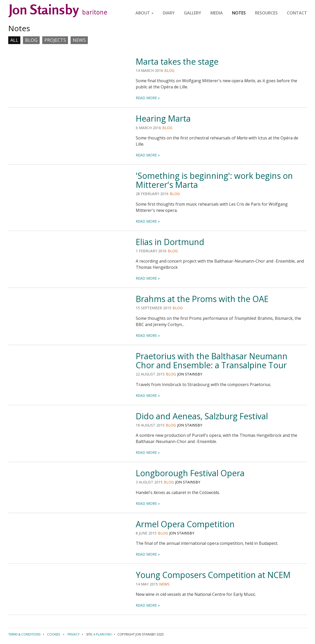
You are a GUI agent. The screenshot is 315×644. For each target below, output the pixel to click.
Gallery (193, 13)
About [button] (144, 13)
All (14, 40)
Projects (55, 40)
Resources (266, 13)
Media (217, 13)
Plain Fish (103, 634)
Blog (31, 40)
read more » (148, 98)
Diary (169, 13)
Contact (297, 13)
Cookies (54, 634)
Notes (239, 13)
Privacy (74, 634)
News (79, 40)
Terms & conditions (24, 634)
